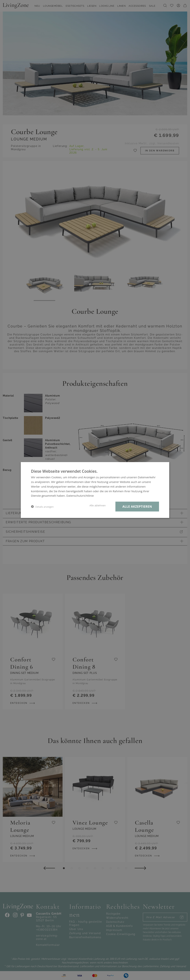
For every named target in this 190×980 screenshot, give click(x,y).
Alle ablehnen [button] (98, 505)
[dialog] (95, 490)
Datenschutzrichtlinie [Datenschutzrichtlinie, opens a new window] (80, 496)
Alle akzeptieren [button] (137, 506)
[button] (42, 507)
